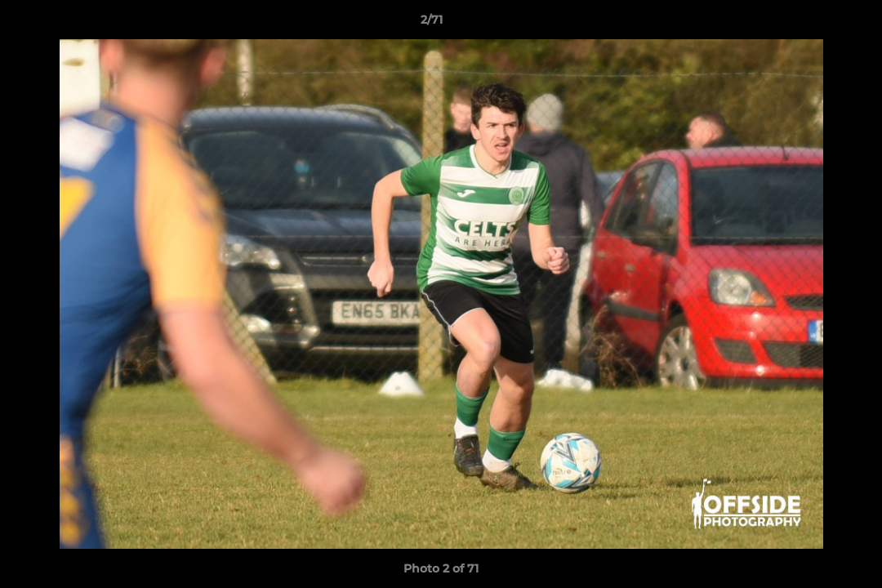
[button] (813, 24)
